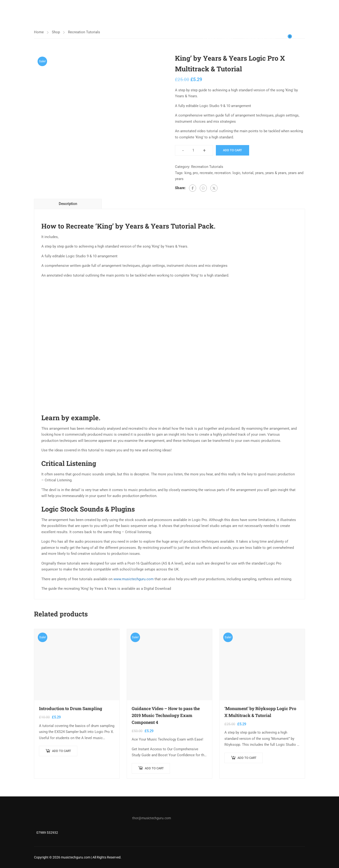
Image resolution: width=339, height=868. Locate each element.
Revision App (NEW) (259, 39)
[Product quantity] (193, 151)
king (188, 173)
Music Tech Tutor (129, 25)
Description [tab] (68, 204)
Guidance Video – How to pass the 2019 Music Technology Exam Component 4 (166, 715)
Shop (202, 25)
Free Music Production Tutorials (271, 25)
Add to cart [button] (62, 751)
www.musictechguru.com (133, 579)
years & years (276, 173)
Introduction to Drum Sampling (71, 708)
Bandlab (224, 25)
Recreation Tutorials (207, 167)
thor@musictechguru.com (152, 818)
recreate (206, 173)
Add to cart (232, 150)
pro (195, 173)
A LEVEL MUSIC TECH (171, 25)
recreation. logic (227, 173)
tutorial (248, 173)
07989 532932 (47, 833)
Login (301, 39)
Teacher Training (218, 39)
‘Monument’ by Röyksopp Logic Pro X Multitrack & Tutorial (260, 712)
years (259, 173)
